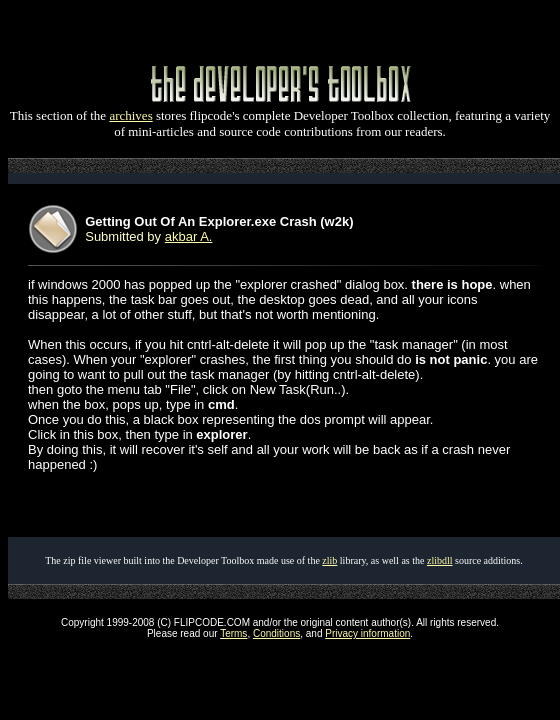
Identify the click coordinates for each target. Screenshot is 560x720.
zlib (329, 560)
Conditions (276, 633)
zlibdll (440, 560)
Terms (233, 633)
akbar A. (189, 236)
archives (130, 115)
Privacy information (367, 633)
